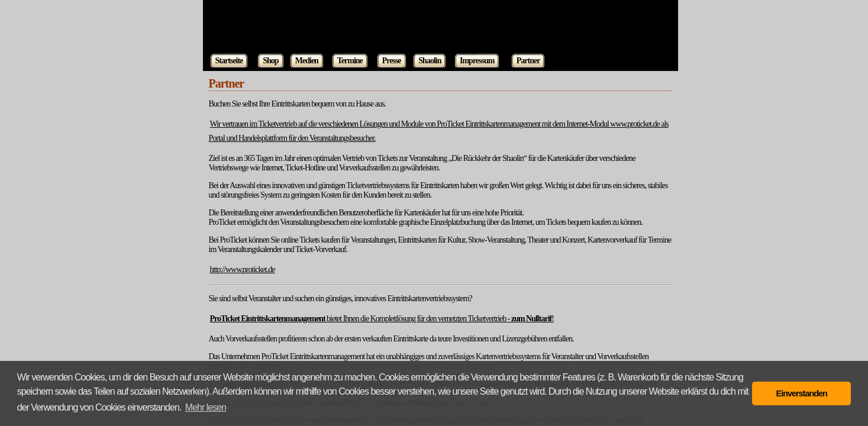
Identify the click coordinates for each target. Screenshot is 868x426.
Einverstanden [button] (802, 393)
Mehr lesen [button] (206, 407)
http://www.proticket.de (243, 270)
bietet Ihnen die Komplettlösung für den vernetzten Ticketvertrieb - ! (382, 319)
